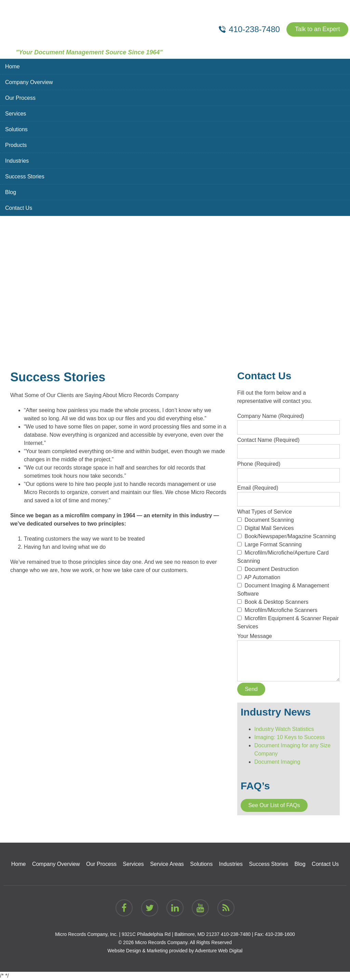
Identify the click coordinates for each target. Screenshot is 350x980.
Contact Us (19, 208)
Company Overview (29, 82)
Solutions (16, 129)
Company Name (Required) (288, 422)
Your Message (288, 640)
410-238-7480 (236, 934)
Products (16, 145)
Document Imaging (277, 762)
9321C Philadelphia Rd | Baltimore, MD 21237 (171, 934)
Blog (11, 192)
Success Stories (25, 176)
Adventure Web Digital (219, 951)
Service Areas (167, 864)
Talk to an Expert (317, 29)
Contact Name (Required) (288, 446)
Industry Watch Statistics (284, 729)
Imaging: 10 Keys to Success (290, 737)
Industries (17, 161)
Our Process (20, 98)
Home (12, 66)
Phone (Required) (288, 469)
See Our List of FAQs (274, 805)
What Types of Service (288, 569)
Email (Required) (288, 493)
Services (16, 114)
